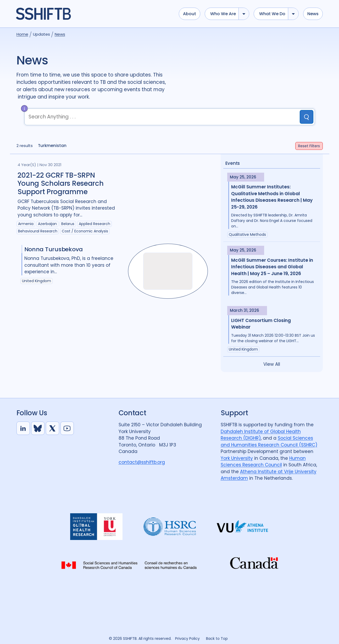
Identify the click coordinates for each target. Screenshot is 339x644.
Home (22, 34)
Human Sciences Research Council (263, 462)
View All (272, 364)
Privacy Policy (187, 638)
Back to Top (217, 638)
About (190, 14)
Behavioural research (38, 231)
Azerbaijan (47, 224)
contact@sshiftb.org (142, 462)
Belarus (68, 224)
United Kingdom (243, 349)
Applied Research (95, 224)
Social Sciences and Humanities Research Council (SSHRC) (269, 441)
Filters (309, 146)
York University (237, 458)
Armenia (26, 224)
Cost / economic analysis (85, 231)
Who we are (223, 14)
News (313, 14)
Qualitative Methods (247, 234)
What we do (272, 14)
